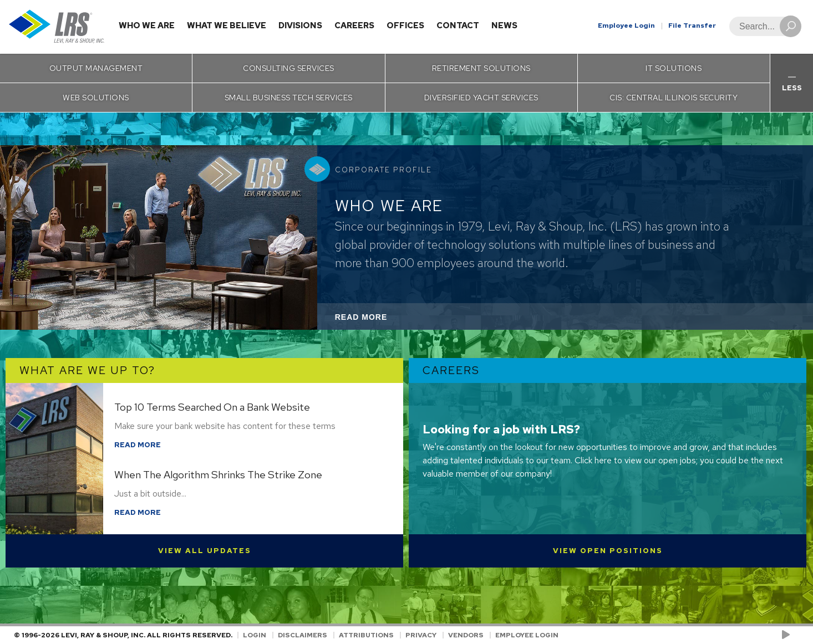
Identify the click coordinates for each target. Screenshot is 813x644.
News (504, 25)
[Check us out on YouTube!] (788, 635)
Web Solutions (96, 98)
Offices (405, 25)
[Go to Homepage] (57, 27)
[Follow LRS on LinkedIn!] (797, 635)
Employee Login (626, 25)
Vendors (466, 635)
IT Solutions (674, 68)
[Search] (762, 26)
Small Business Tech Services (289, 98)
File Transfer (692, 25)
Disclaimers (303, 635)
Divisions (300, 25)
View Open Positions (608, 551)
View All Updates (205, 551)
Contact (458, 25)
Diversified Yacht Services (481, 98)
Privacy (421, 635)
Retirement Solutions (481, 68)
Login (255, 635)
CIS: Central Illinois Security (674, 98)
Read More (376, 320)
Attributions (366, 635)
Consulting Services (289, 68)
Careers (354, 25)
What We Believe (227, 25)
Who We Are (147, 25)
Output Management (96, 68)
